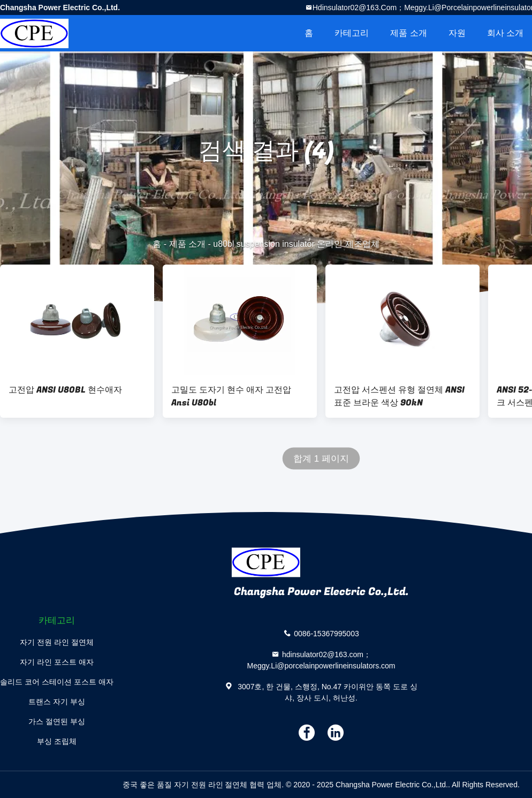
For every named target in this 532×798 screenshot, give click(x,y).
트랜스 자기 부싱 (57, 702)
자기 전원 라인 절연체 (57, 642)
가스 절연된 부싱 (57, 721)
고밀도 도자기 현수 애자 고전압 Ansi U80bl (231, 396)
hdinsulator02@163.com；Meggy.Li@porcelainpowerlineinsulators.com (321, 660)
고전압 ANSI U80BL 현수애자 (65, 390)
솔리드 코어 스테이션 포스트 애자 (57, 682)
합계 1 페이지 (321, 459)
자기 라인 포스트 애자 (57, 662)
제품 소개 (408, 33)
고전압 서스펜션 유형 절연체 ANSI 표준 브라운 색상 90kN (399, 396)
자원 (457, 33)
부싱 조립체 (57, 741)
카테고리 (352, 33)
